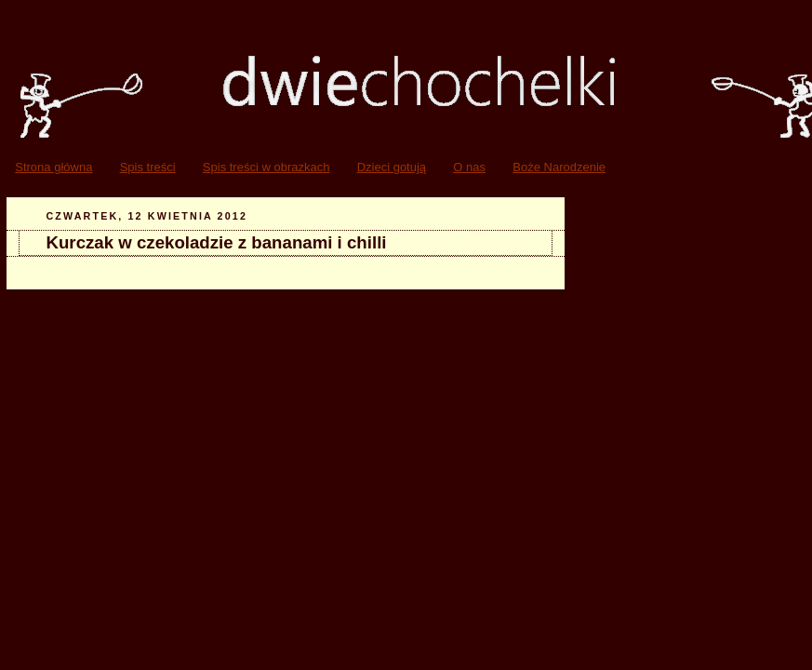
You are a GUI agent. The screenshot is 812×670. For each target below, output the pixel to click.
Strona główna (53, 167)
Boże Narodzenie (559, 167)
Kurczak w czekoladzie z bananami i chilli (217, 242)
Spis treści (148, 167)
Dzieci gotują (392, 167)
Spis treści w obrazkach (266, 167)
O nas (469, 167)
